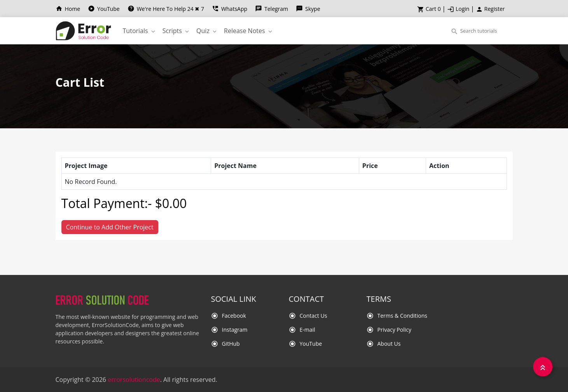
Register (490, 9)
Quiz (207, 31)
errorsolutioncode (134, 380)
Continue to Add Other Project (110, 227)
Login (459, 9)
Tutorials (140, 31)
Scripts (177, 31)
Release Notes (249, 31)
